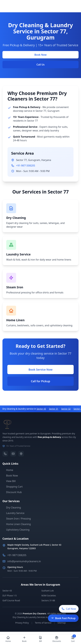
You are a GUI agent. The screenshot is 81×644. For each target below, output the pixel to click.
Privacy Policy (22, 623)
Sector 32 (66, 409)
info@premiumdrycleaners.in (24, 561)
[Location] (21, 454)
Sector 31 (54, 409)
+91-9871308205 (26, 166)
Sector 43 (41, 409)
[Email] (13, 454)
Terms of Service (43, 623)
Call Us (40, 65)
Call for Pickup (41, 381)
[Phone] (5, 454)
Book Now (40, 55)
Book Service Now (40, 369)
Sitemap (62, 623)
